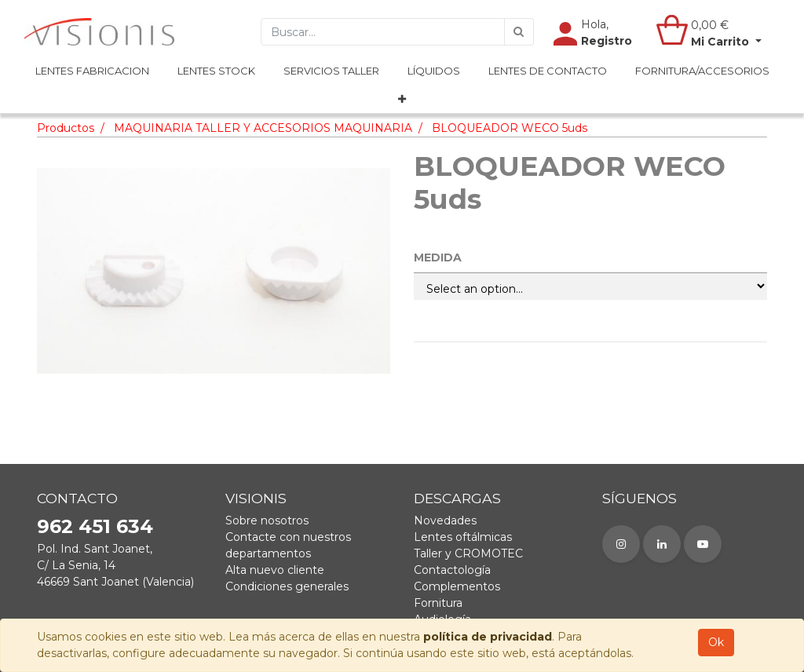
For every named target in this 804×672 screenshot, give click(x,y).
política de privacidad (488, 637)
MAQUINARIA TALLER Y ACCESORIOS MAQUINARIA (263, 128)
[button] (402, 100)
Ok (716, 642)
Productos (66, 128)
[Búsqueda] (519, 32)
